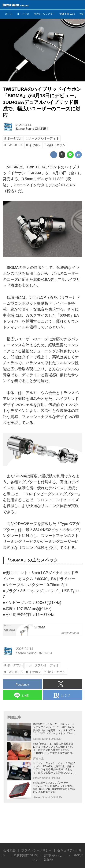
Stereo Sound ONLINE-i (32, 129)
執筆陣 (48, 860)
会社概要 (9, 850)
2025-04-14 (24, 125)
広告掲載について (26, 855)
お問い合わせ (53, 855)
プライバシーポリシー (36, 850)
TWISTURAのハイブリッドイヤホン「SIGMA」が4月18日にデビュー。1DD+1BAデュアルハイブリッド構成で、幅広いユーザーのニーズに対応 (42, 102)
